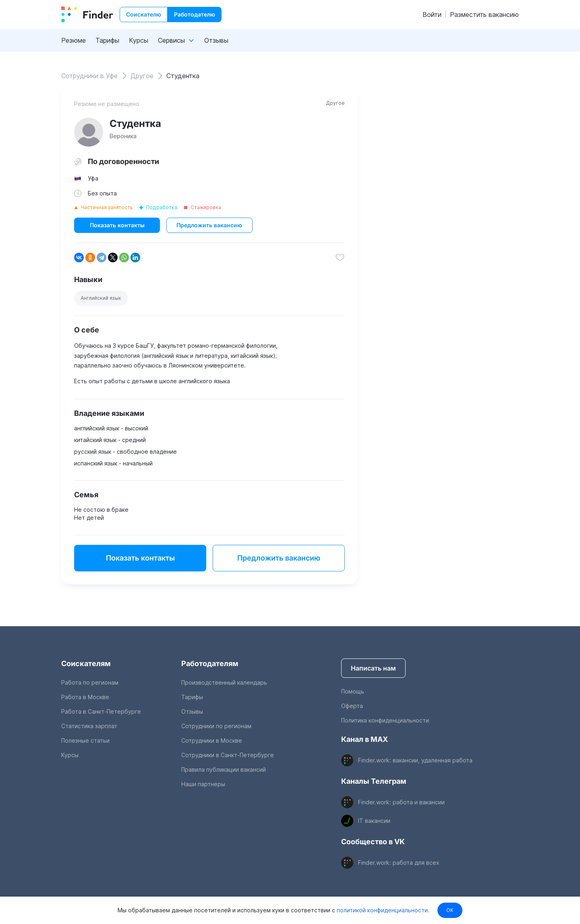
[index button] (87, 15)
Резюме (74, 40)
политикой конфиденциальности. (382, 910)
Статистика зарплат (89, 726)
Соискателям (86, 663)
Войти (432, 15)
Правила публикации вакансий (224, 769)
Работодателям (210, 663)
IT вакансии (374, 821)
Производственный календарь (224, 682)
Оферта (352, 706)
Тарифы (107, 40)
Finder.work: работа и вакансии (401, 802)
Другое (335, 103)
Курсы (139, 40)
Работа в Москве (85, 697)
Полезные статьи (85, 740)
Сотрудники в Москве (212, 740)
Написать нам (373, 668)
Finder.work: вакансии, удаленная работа (415, 760)
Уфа (93, 178)
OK (450, 910)
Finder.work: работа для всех (399, 863)
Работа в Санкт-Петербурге (101, 711)
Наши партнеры (203, 784)
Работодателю (195, 14)
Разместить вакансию (484, 15)
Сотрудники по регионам (216, 726)
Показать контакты (117, 225)
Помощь (353, 691)
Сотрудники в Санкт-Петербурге (228, 755)
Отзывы (216, 40)
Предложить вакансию (209, 225)
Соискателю (144, 14)
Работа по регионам (90, 682)
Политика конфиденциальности (385, 720)
